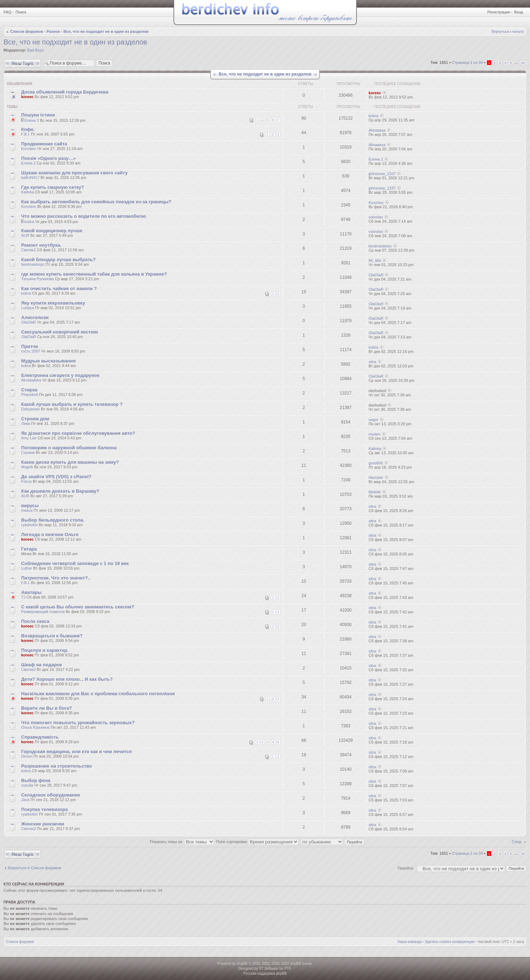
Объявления (19, 84)
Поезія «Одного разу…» (48, 158)
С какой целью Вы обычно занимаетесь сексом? (78, 607)
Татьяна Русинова (37, 279)
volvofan (376, 217)
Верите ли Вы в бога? (47, 708)
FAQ (7, 12)
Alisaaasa (377, 130)
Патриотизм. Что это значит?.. (56, 578)
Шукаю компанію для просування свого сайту (74, 173)
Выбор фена (36, 780)
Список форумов (27, 31)
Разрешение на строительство (57, 766)
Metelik (375, 492)
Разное (53, 31)
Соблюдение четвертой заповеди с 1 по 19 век (75, 563)
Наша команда (410, 942)
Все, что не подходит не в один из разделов (106, 31)
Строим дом (35, 419)
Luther (27, 568)
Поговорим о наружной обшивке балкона (69, 448)
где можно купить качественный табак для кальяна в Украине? (94, 274)
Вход (519, 12)
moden (374, 434)
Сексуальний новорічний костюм (60, 332)
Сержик (28, 452)
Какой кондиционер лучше (52, 231)
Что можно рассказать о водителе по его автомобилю (84, 216)
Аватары (31, 592)
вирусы (30, 506)
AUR (25, 235)
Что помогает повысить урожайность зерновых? (78, 723)
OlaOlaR (376, 275)
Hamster (376, 477)
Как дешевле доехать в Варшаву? (60, 491)
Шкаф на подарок (42, 665)
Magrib (27, 467)
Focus (26, 481)
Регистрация (499, 12)
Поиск (21, 12)
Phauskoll (30, 395)
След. (517, 842)
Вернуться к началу (508, 32)
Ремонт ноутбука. (41, 245)
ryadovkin (29, 525)
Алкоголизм (35, 317)
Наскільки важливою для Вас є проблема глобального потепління (98, 694)
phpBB (242, 964)
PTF (287, 969)
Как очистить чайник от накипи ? (59, 288)
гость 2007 (31, 351)
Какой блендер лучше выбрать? (58, 260)
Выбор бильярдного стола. (53, 520)
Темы (12, 107)
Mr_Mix (375, 260)
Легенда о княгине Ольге (50, 534)
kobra (373, 116)
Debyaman (31, 409)
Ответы (305, 84)
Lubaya (28, 308)
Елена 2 (32, 120)
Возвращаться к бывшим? (52, 636)
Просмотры (348, 84)
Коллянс (29, 149)
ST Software (269, 969)
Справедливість (40, 737)
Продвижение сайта (44, 144)
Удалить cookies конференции (450, 942)
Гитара (29, 549)
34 (523, 63)
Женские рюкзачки (43, 824)
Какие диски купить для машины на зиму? (70, 462)
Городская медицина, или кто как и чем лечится (76, 751)
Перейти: (406, 868)
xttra (372, 362)
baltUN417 (30, 178)
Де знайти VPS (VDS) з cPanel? (56, 477)
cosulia (27, 785)
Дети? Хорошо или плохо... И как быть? (67, 679)
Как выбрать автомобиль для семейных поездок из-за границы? (96, 202)
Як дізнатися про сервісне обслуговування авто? (78, 433)
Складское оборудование (51, 795)
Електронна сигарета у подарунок (60, 375)
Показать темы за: (182, 842)
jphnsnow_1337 (382, 174)
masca (27, 510)
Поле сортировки (257, 842)
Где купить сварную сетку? (53, 187)
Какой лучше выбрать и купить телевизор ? (72, 404)
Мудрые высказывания (48, 361)
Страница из (467, 62)
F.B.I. (26, 134)
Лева (26, 423)
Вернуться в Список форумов (34, 868)
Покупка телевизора (44, 809)
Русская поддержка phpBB (265, 973)
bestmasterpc (380, 246)
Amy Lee (29, 438)
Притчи (30, 346)
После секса (35, 621)
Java (25, 800)
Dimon (27, 756)
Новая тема (23, 63)
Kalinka (28, 192)
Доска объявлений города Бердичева (65, 92)
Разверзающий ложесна (43, 612)
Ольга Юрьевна (35, 727)
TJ (23, 597)
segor (373, 420)
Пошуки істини (38, 115)
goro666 (376, 463)
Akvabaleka (31, 380)
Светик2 (29, 250)
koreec (27, 97)
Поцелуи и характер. (45, 650)
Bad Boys (35, 50)
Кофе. (28, 129)
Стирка (29, 390)
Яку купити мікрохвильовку (53, 303)
